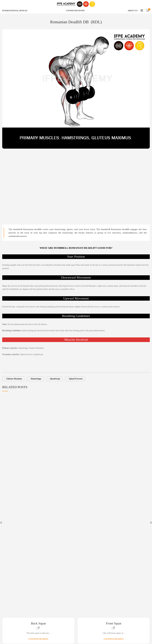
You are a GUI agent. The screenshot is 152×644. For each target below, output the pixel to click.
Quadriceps (55, 379)
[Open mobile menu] (142, 11)
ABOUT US (133, 10)
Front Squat (114, 623)
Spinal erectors (76, 379)
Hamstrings (36, 379)
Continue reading (38, 639)
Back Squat (38, 623)
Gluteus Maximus (14, 379)
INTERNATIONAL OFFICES (15, 10)
